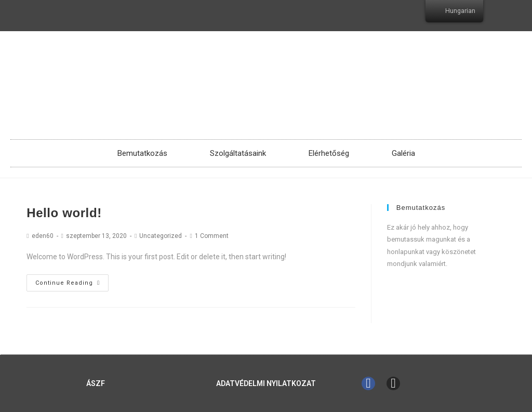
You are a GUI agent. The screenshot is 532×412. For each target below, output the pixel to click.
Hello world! (64, 213)
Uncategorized (161, 236)
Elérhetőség (329, 153)
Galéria (403, 153)
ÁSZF (96, 383)
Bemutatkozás (142, 153)
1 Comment (212, 236)
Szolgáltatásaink (238, 153)
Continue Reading (68, 283)
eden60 (43, 236)
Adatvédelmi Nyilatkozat (266, 383)
